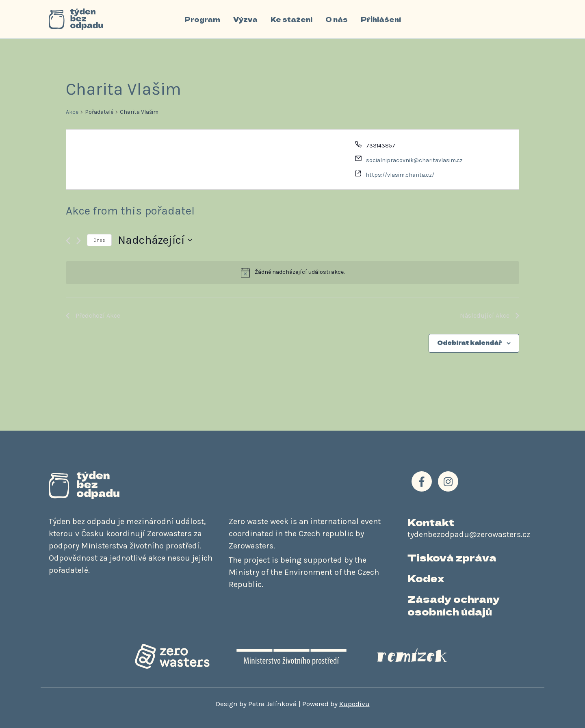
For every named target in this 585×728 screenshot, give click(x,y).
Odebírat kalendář (469, 342)
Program (202, 19)
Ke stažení (291, 19)
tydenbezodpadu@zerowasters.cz (469, 534)
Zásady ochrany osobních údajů (454, 605)
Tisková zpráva (452, 557)
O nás (337, 19)
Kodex (426, 578)
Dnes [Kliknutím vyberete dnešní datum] (99, 240)
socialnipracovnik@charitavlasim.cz (414, 160)
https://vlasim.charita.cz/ (400, 175)
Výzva (245, 19)
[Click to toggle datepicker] (155, 240)
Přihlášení (381, 19)
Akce (72, 112)
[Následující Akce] (79, 241)
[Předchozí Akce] (68, 241)
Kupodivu (354, 704)
